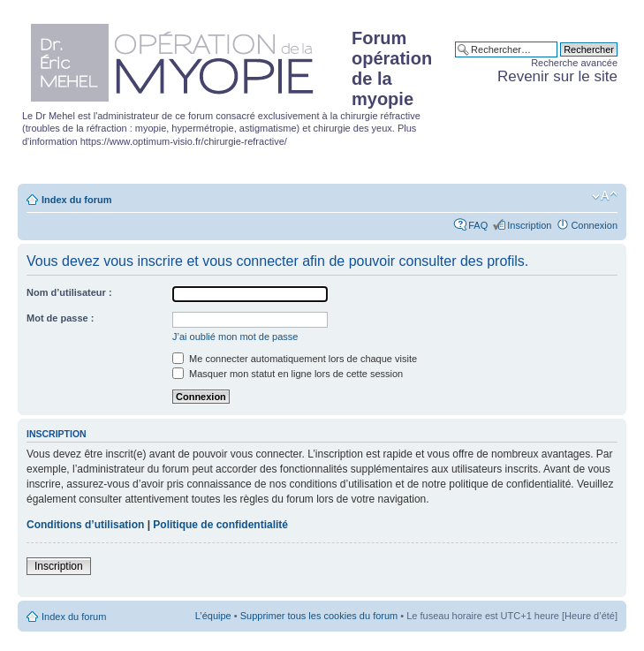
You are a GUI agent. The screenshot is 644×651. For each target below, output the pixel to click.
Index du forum (76, 200)
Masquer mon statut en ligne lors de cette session (288, 374)
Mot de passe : (60, 318)
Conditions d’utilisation (85, 525)
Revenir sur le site (557, 76)
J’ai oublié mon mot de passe (235, 337)
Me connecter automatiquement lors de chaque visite (295, 359)
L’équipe (213, 616)
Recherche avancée (574, 63)
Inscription (529, 225)
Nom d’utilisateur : (69, 292)
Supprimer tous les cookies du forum (319, 616)
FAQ (478, 225)
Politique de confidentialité (220, 525)
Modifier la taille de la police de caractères (605, 196)
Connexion (594, 225)
